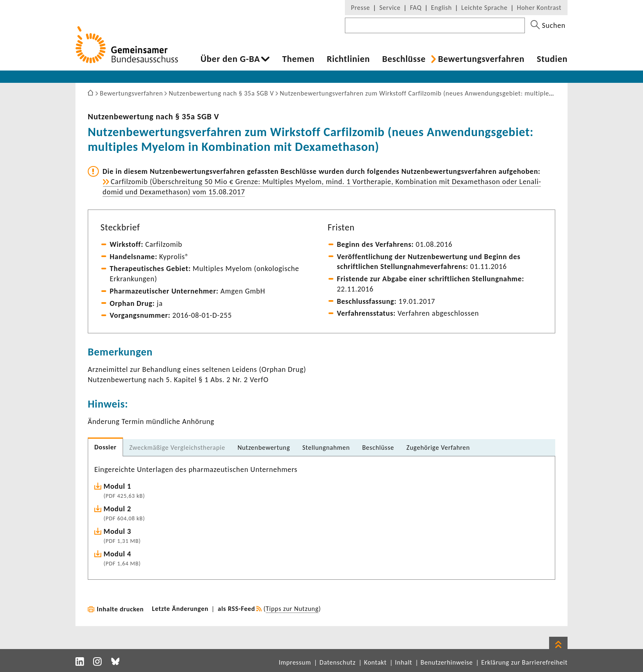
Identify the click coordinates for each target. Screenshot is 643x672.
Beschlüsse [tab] (378, 448)
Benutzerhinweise (447, 662)
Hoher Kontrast (539, 8)
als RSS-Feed (236, 609)
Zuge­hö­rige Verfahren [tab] (438, 448)
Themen (298, 59)
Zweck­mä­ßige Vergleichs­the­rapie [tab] (177, 448)
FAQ (416, 8)
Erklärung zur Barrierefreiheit (524, 662)
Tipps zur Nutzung (292, 609)
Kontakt (375, 662)
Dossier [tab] (105, 447)
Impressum (295, 662)
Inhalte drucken (120, 609)
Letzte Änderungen (180, 609)
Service (390, 8)
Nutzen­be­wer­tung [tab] (264, 448)
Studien (552, 59)
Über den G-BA (230, 59)
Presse (360, 8)
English (441, 8)
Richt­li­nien (348, 59)
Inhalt (404, 662)
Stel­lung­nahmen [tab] (326, 448)
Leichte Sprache (485, 8)
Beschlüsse (404, 59)
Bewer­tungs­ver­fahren (481, 59)
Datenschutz (337, 662)
